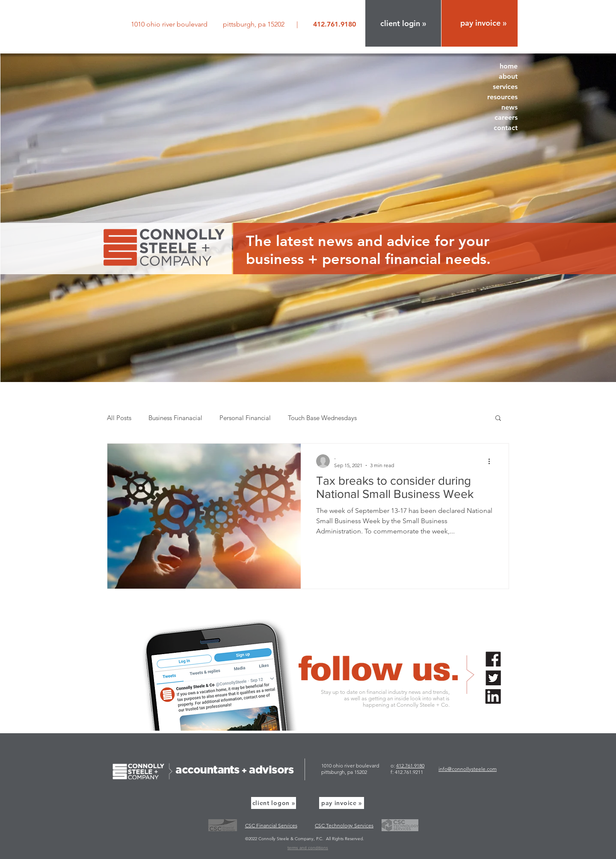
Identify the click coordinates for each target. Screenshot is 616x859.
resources (502, 97)
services (505, 87)
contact (506, 128)
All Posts (119, 418)
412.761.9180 (410, 766)
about (508, 76)
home (509, 66)
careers (506, 117)
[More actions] (492, 461)
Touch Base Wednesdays (322, 418)
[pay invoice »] (342, 803)
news (509, 107)
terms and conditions (308, 848)
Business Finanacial (175, 418)
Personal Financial (245, 418)
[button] (403, 23)
